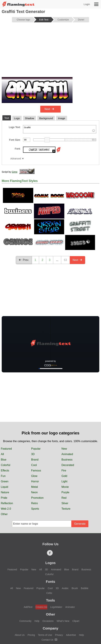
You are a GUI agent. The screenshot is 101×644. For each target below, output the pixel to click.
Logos (50, 563)
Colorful (6, 465)
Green (5, 481)
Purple (65, 492)
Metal (35, 487)
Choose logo (23, 20)
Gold (64, 476)
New (64, 449)
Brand (35, 460)
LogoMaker (56, 607)
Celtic (49, 593)
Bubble (85, 588)
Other (4, 514)
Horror (35, 481)
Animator (70, 607)
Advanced (16, 159)
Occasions (48, 621)
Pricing (31, 635)
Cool (34, 465)
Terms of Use (45, 635)
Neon (34, 492)
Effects (5, 471)
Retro (35, 503)
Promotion (37, 498)
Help (37, 621)
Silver (65, 503)
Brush (75, 588)
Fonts (50, 582)
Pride (4, 498)
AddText (28, 607)
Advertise (71, 635)
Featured (6, 449)
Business (67, 460)
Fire (64, 471)
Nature (5, 492)
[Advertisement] (50, 51)
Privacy (59, 635)
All (2, 454)
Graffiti (60, 129)
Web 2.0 (6, 509)
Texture (66, 509)
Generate (80, 524)
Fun (3, 476)
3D (33, 454)
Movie (65, 487)
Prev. (24, 260)
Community (25, 621)
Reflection (7, 503)
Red (64, 498)
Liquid (5, 487)
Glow (34, 476)
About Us (20, 635)
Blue (4, 460)
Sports (35, 509)
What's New (63, 621)
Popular (36, 449)
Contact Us (49, 640)
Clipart (76, 621)
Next (49, 109)
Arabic (65, 588)
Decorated (68, 465)
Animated (67, 454)
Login (87, 4)
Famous (36, 471)
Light (64, 481)
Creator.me (41, 607)
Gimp (14, 172)
